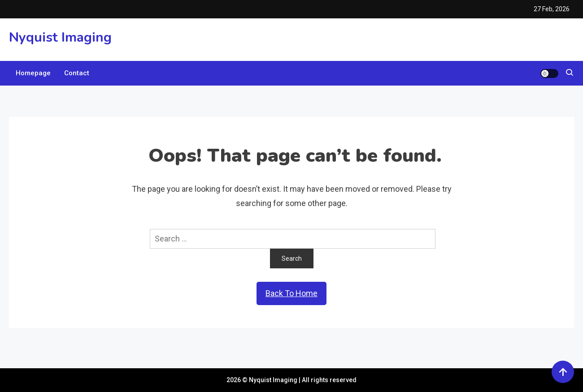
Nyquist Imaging (60, 37)
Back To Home (291, 293)
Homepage (33, 73)
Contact (77, 73)
